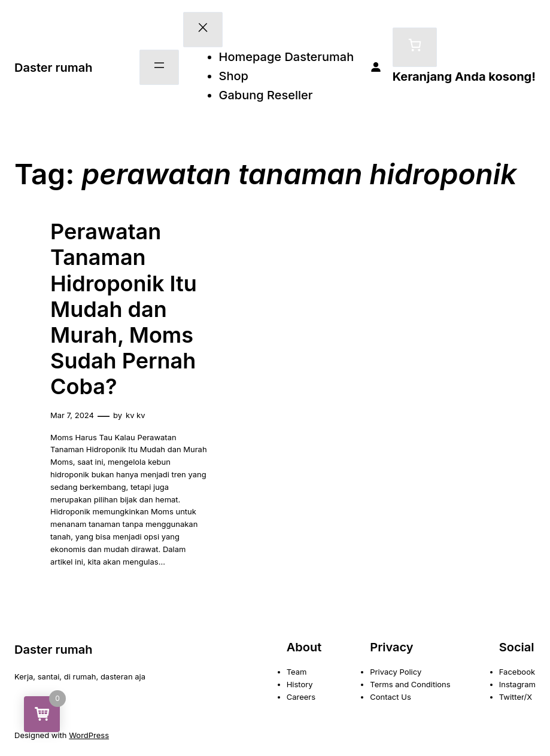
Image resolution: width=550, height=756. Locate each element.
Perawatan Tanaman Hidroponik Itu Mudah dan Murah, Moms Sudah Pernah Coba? (124, 309)
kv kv (136, 415)
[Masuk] (376, 68)
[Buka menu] (159, 67)
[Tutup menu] (203, 30)
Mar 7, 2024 (72, 415)
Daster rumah (54, 68)
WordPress (89, 735)
